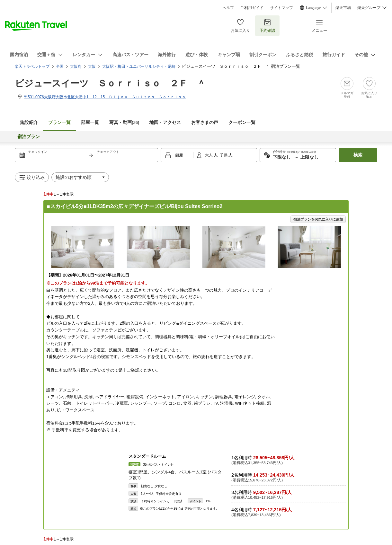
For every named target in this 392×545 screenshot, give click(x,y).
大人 (209, 155)
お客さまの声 (205, 123)
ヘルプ (228, 8)
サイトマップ (281, 8)
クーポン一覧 (242, 123)
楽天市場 (343, 8)
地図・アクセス (165, 123)
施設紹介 (29, 123)
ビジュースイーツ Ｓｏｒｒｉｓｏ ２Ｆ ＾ (110, 83)
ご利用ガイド (252, 8)
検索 (358, 155)
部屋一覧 (90, 123)
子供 (224, 155)
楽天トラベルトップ (32, 66)
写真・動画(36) (124, 123)
